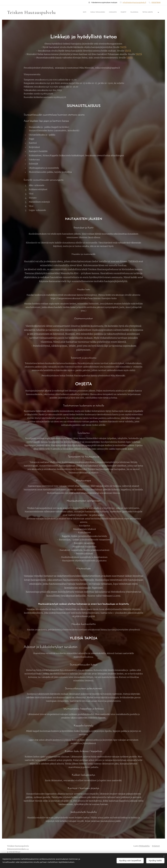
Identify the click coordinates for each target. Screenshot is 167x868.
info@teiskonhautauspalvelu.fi (134, 2)
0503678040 (156, 2)
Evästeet (156, 846)
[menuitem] (115, 12)
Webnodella (144, 846)
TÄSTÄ (123, 47)
